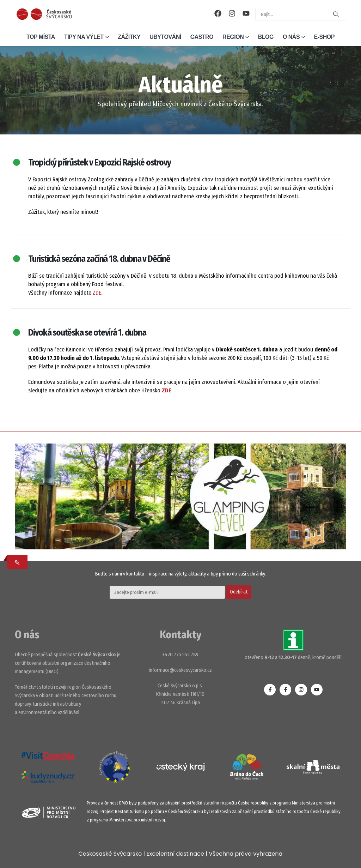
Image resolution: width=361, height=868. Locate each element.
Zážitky (129, 37)
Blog (266, 37)
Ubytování (165, 37)
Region (233, 37)
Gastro (202, 37)
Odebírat (239, 592)
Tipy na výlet (84, 37)
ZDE (97, 293)
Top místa (41, 37)
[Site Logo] (44, 14)
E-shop (324, 37)
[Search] (336, 14)
